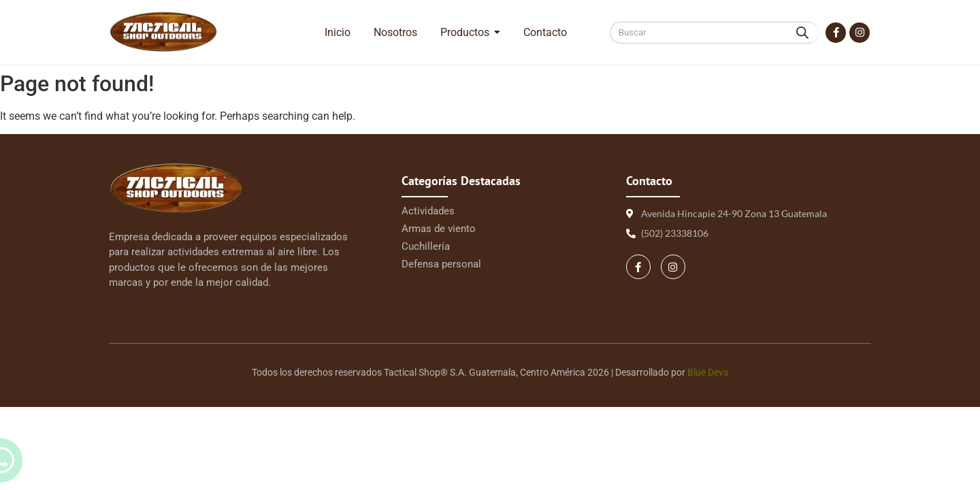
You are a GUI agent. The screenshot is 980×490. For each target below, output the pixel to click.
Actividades (428, 211)
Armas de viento (439, 229)
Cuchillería (426, 246)
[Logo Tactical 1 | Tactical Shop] (163, 32)
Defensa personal (441, 264)
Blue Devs (708, 372)
